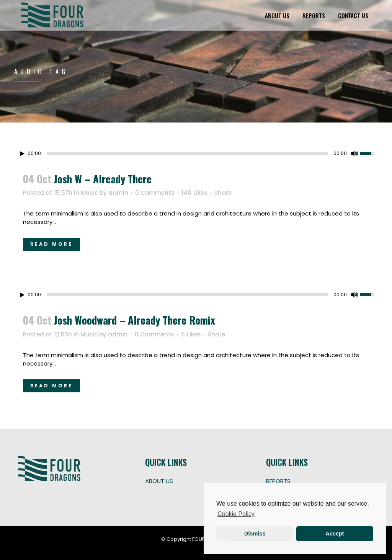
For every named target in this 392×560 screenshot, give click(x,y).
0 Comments (155, 193)
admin (118, 193)
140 (194, 193)
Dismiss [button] (255, 534)
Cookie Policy (236, 514)
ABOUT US (159, 481)
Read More (51, 244)
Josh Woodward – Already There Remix (135, 320)
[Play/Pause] (22, 154)
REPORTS (278, 481)
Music (89, 193)
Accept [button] (335, 534)
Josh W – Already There (103, 179)
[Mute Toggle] (354, 153)
